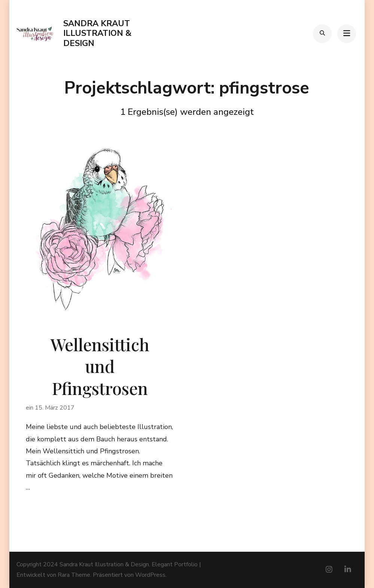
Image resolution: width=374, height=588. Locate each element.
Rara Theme (74, 575)
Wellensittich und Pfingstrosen (100, 366)
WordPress (150, 575)
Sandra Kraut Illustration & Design (97, 33)
